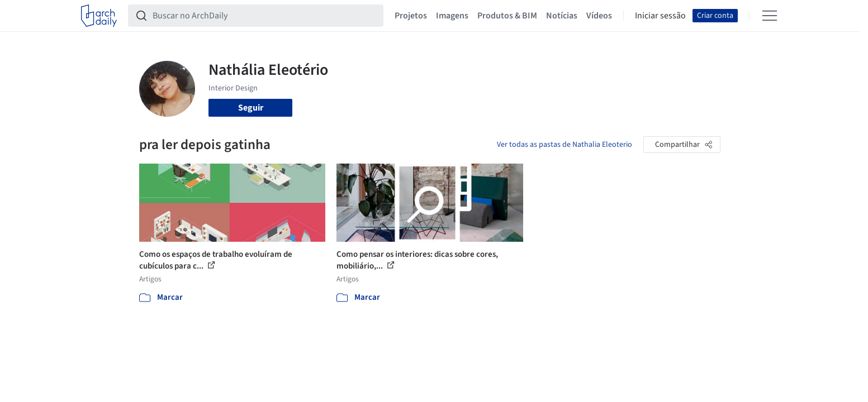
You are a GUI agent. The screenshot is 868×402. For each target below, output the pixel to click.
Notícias (562, 16)
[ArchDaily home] (99, 16)
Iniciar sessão (660, 16)
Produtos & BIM (507, 16)
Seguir (251, 108)
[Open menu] (770, 16)
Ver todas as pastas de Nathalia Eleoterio (565, 145)
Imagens (452, 16)
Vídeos (599, 16)
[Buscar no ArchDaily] (265, 16)
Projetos (411, 16)
